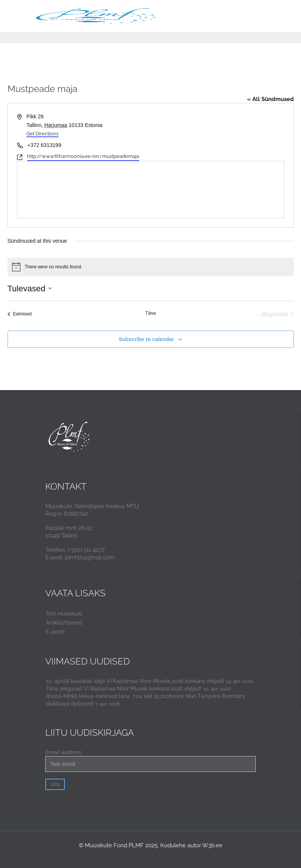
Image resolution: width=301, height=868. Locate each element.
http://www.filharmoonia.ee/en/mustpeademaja (83, 156)
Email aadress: (150, 760)
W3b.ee (212, 845)
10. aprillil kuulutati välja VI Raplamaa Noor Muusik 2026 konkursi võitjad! (135, 681)
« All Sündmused (270, 99)
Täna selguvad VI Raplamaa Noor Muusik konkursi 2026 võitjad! (124, 689)
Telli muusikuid (64, 614)
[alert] (151, 267)
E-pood (55, 632)
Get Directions (42, 134)
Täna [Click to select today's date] (150, 313)
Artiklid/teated (64, 623)
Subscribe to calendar (146, 339)
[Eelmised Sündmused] (20, 314)
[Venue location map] (151, 190)
